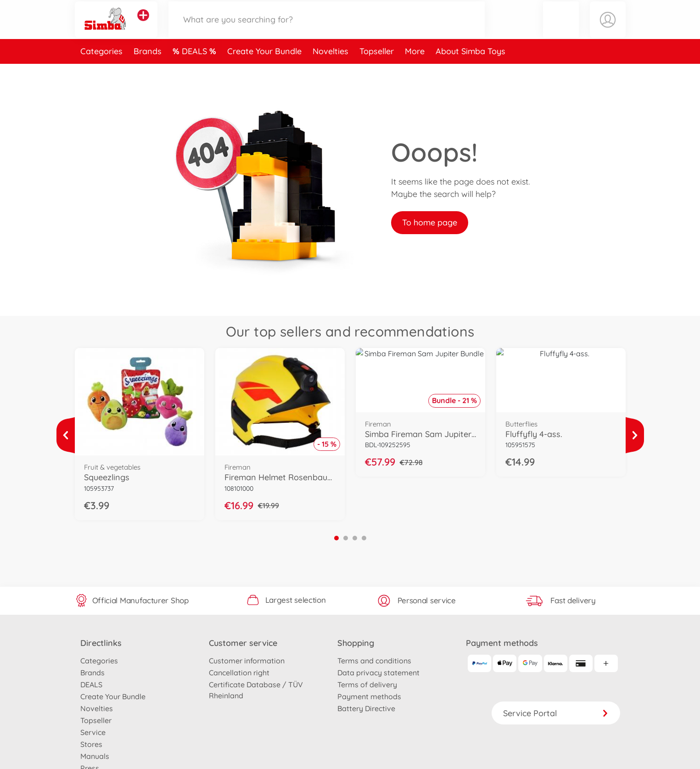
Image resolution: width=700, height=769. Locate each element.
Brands (148, 70)
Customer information (247, 661)
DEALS (196, 70)
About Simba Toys (470, 70)
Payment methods (369, 696)
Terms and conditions (374, 661)
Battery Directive (366, 708)
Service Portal (556, 713)
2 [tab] (346, 538)
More (415, 70)
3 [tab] (355, 538)
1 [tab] (336, 538)
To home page (430, 222)
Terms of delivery (367, 685)
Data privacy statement (378, 673)
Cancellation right (239, 673)
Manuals (95, 756)
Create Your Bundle (264, 70)
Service (93, 732)
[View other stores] (143, 25)
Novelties (330, 70)
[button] (561, 29)
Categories (101, 70)
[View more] (66, 435)
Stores (91, 744)
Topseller (377, 70)
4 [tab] (364, 538)
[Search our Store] (327, 29)
